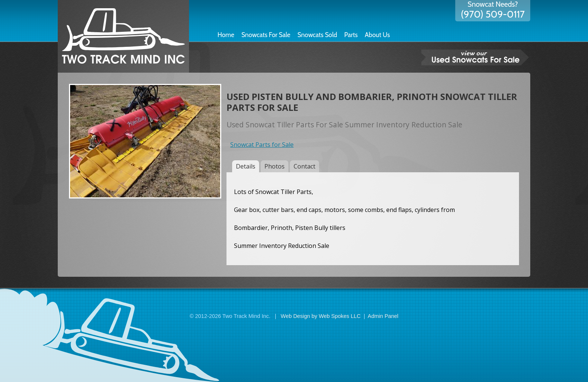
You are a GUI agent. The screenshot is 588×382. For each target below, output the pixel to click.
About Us (377, 35)
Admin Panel (383, 316)
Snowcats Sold (317, 35)
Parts (351, 35)
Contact (304, 166)
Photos (274, 166)
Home (226, 35)
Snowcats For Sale (266, 35)
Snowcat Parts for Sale (262, 145)
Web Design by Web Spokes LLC (321, 316)
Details (246, 166)
